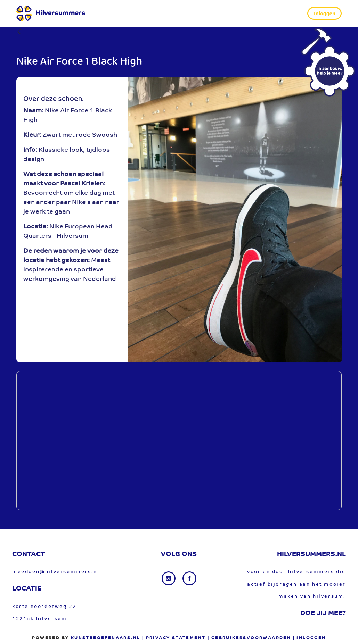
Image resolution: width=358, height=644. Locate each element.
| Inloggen (310, 638)
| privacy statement (174, 638)
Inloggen (324, 13)
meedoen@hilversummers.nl (56, 572)
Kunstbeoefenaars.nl (106, 638)
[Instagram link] (169, 578)
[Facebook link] (189, 578)
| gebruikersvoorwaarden (249, 638)
